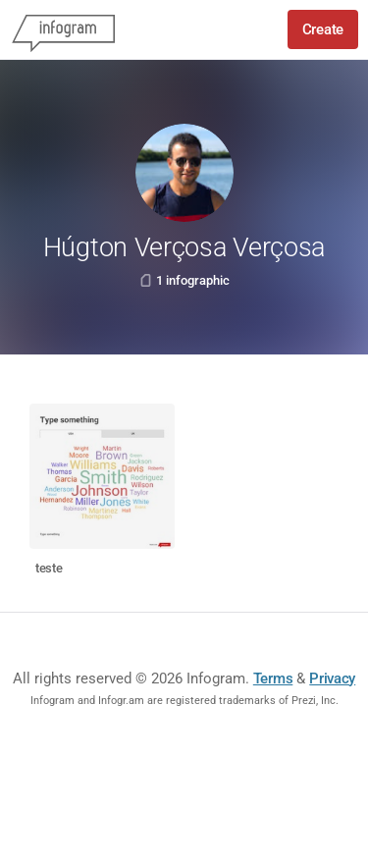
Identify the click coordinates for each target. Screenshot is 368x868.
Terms (273, 678)
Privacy (332, 678)
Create (323, 29)
